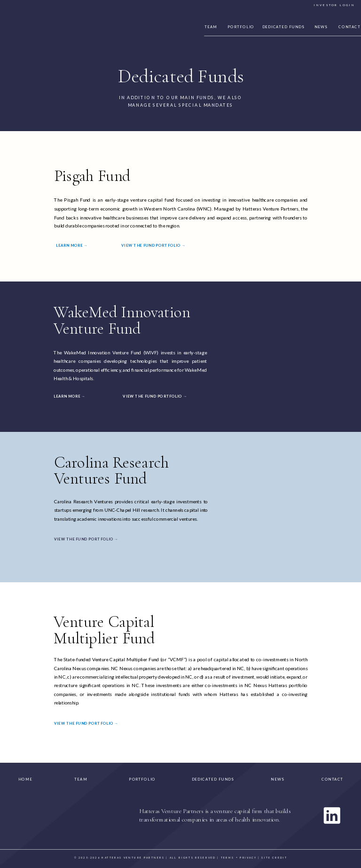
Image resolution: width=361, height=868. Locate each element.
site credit (274, 857)
